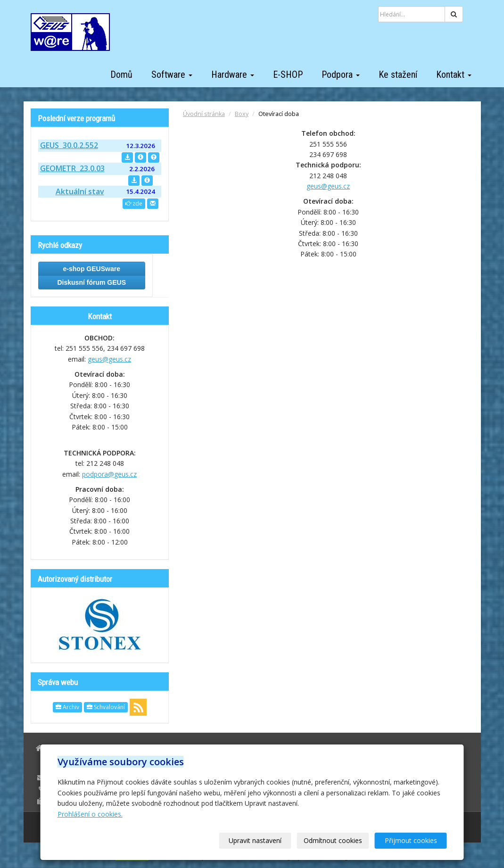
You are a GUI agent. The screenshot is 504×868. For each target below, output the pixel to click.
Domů (121, 74)
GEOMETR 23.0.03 (72, 168)
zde (134, 203)
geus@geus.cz (328, 186)
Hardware (233, 74)
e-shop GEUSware (92, 269)
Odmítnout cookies (333, 840)
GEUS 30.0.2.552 (69, 145)
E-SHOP (288, 74)
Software (172, 74)
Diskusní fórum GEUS (92, 282)
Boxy (242, 114)
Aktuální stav (80, 191)
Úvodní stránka (204, 114)
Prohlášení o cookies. (90, 814)
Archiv (67, 707)
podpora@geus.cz (109, 474)
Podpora (341, 74)
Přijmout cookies (411, 840)
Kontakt (454, 74)
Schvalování (106, 707)
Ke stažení (398, 74)
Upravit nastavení (255, 840)
